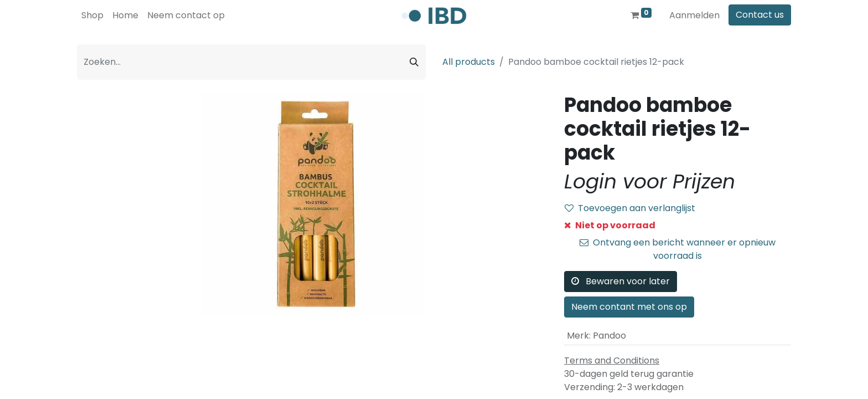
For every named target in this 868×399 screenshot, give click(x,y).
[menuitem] (92, 16)
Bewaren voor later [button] (621, 281)
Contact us (760, 15)
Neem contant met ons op (629, 307)
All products (469, 62)
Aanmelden (694, 15)
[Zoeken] (414, 62)
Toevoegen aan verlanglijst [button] (630, 208)
